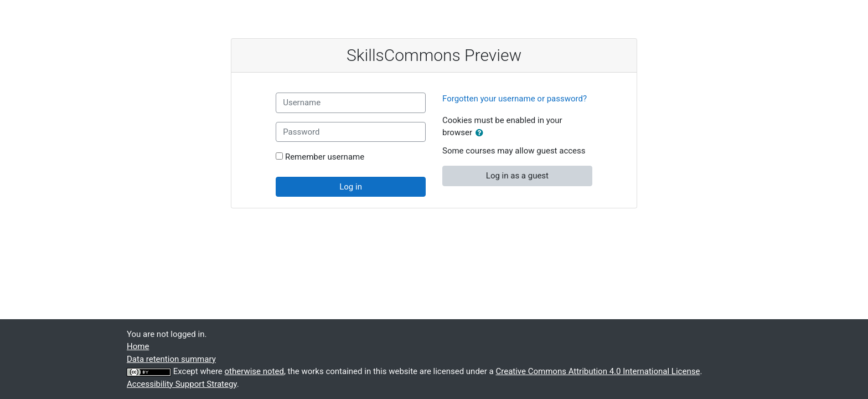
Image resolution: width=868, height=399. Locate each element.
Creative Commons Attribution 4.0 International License (598, 371)
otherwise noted (254, 371)
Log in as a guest (517, 176)
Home (138, 346)
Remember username (325, 157)
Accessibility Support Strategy (182, 384)
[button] (482, 133)
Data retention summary (171, 359)
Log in (351, 187)
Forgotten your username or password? (515, 99)
